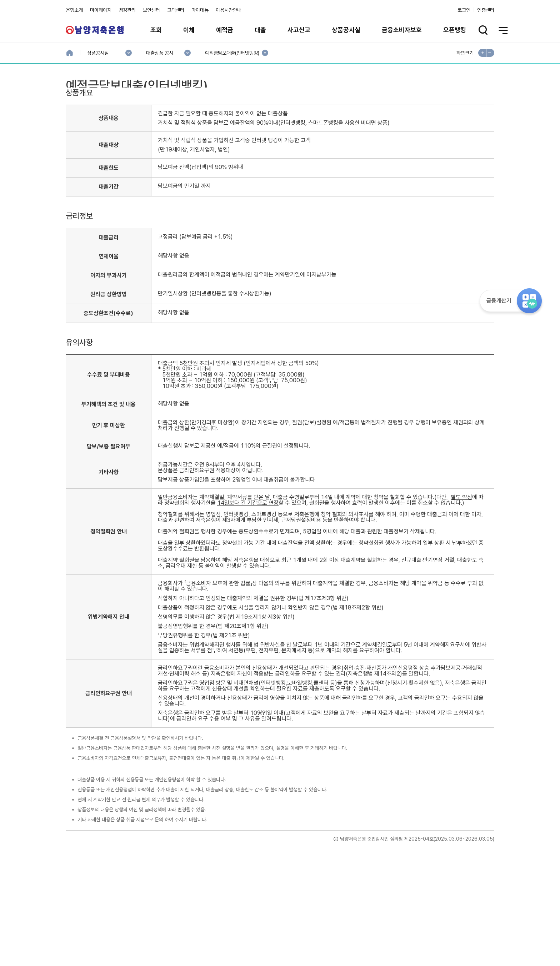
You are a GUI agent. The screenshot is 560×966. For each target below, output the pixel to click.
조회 (156, 30)
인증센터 (486, 10)
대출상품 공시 (159, 53)
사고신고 (299, 30)
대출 (260, 30)
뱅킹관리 (127, 10)
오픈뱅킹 (455, 30)
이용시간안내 (229, 10)
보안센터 (151, 10)
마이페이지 (101, 10)
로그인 (464, 10)
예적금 (225, 30)
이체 (189, 30)
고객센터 (176, 10)
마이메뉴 (200, 10)
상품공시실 (346, 30)
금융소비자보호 (402, 30)
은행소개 (74, 10)
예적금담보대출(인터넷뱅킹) (232, 53)
